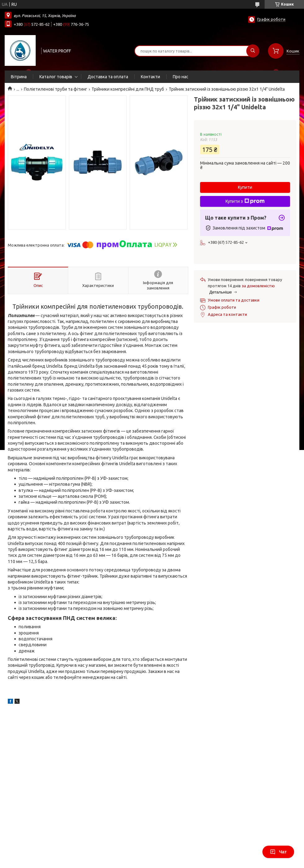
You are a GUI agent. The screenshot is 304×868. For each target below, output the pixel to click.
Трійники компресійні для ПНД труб (128, 89)
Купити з (245, 201)
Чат (278, 852)
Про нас (181, 77)
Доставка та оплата (108, 77)
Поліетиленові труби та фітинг (56, 89)
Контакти (150, 77)
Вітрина (19, 77)
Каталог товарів (56, 77)
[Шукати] (253, 51)
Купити (245, 187)
